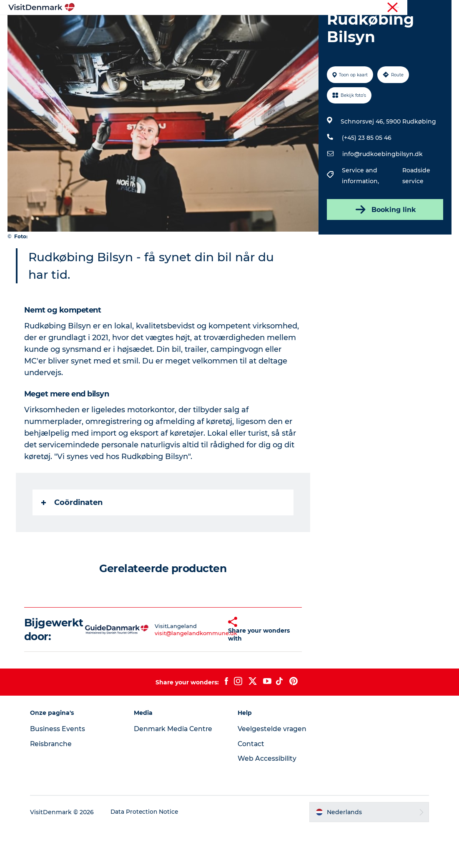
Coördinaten (73, 542)
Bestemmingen (169, 27)
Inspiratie (117, 27)
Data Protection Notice (148, 852)
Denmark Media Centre (176, 768)
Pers (445, 8)
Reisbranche (416, 8)
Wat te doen (225, 27)
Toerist (384, 8)
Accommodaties (284, 27)
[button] (214, 669)
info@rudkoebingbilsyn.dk (382, 194)
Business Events (60, 768)
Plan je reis (340, 27)
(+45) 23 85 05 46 (366, 177)
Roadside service (416, 215)
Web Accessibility (267, 798)
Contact (252, 783)
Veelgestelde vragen (273, 768)
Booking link (384, 249)
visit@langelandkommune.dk (182, 673)
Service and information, (361, 215)
